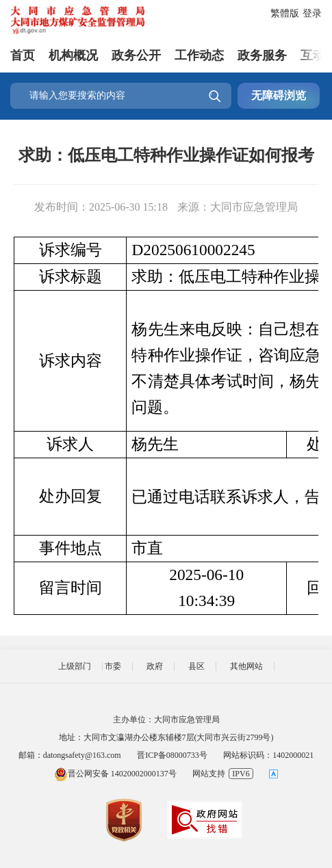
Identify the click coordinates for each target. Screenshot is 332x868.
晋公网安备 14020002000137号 (115, 774)
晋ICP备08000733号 (172, 755)
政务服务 (262, 54)
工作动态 (199, 54)
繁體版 (285, 13)
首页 (23, 54)
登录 (312, 13)
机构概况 (73, 54)
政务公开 (136, 54)
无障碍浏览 (279, 95)
